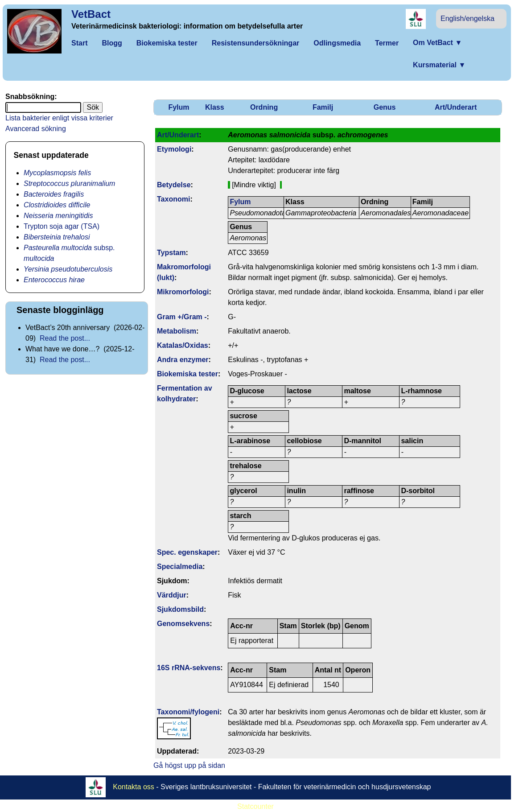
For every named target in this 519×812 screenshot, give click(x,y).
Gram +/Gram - (182, 317)
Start (79, 43)
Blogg (112, 43)
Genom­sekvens (183, 624)
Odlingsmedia (337, 43)
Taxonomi (173, 199)
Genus (385, 107)
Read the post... (65, 338)
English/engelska (468, 19)
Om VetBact (437, 43)
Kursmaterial (439, 65)
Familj (323, 107)
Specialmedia (180, 567)
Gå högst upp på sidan (189, 765)
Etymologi (174, 149)
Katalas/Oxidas (183, 345)
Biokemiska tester (167, 43)
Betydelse (174, 185)
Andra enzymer (183, 360)
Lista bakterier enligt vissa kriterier (59, 118)
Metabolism (177, 331)
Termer (387, 43)
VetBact (91, 14)
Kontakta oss (134, 786)
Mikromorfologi (183, 292)
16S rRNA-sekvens (189, 668)
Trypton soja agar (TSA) (62, 226)
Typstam (171, 253)
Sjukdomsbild (180, 609)
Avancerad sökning (36, 129)
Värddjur (172, 595)
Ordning (264, 107)
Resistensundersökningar (256, 43)
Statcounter (255, 806)
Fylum (179, 107)
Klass (215, 107)
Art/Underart (456, 107)
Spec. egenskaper (187, 552)
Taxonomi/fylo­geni (188, 712)
